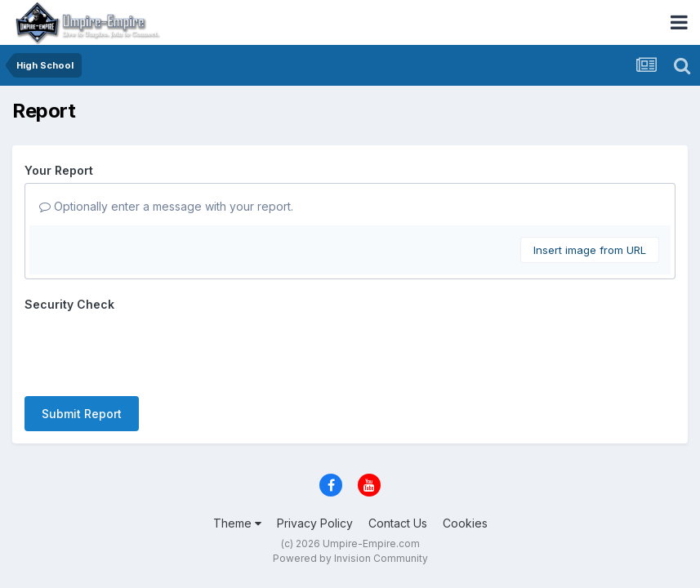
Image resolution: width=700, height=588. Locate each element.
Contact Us (398, 523)
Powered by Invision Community (350, 558)
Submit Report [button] (82, 414)
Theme (237, 523)
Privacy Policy (315, 523)
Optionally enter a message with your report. (166, 206)
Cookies (465, 523)
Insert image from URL (590, 250)
